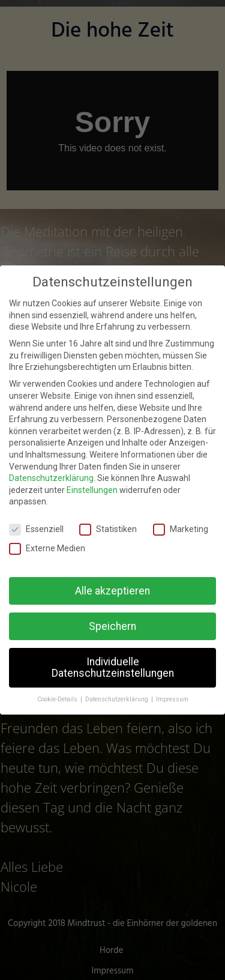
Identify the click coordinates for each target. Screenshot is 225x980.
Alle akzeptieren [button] (112, 590)
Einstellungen (92, 489)
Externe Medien (47, 548)
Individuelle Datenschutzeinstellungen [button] (113, 667)
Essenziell (36, 529)
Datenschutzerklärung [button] (118, 699)
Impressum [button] (172, 699)
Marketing (181, 529)
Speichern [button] (112, 626)
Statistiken (108, 529)
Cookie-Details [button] (58, 699)
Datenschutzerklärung (51, 478)
